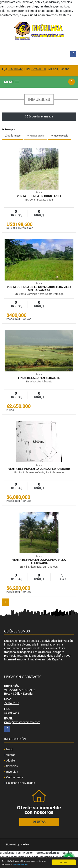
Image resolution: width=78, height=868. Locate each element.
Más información (20, 865)
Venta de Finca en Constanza (39, 196)
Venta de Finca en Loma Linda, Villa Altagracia (39, 561)
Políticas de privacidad (21, 783)
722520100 (38, 69)
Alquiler (11, 760)
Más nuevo (13, 136)
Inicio (10, 749)
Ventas (11, 755)
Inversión (12, 772)
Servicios (12, 766)
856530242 (15, 69)
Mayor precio (59, 136)
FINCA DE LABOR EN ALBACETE (39, 378)
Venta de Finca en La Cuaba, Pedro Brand (39, 469)
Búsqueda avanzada (39, 116)
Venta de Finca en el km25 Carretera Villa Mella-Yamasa (39, 289)
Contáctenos (15, 777)
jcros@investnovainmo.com (22, 722)
